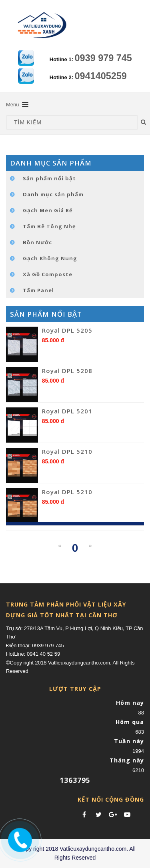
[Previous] (59, 546)
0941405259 (101, 76)
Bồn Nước (37, 242)
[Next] (90, 546)
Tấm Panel (38, 290)
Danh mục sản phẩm (53, 194)
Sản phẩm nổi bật (49, 178)
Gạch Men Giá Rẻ (48, 210)
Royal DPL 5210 (67, 451)
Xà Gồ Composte (48, 274)
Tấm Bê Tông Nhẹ (49, 226)
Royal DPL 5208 (67, 371)
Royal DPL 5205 (67, 330)
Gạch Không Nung (50, 258)
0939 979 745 (103, 58)
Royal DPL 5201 (67, 411)
